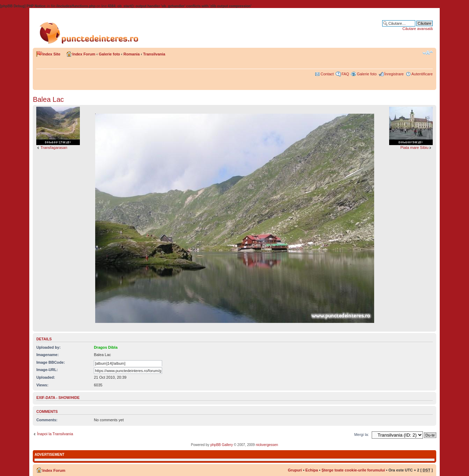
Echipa (312, 470)
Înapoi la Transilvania (55, 434)
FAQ (345, 74)
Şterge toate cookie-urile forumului (353, 470)
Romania (131, 54)
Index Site (51, 54)
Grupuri (295, 470)
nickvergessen (267, 445)
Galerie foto (109, 54)
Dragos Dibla (106, 347)
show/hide (69, 398)
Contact (327, 74)
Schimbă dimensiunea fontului (428, 53)
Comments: (47, 420)
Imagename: (47, 355)
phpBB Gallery (221, 445)
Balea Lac (48, 99)
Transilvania (154, 54)
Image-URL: (47, 370)
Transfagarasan (54, 148)
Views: (42, 385)
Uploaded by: (48, 347)
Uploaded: (46, 377)
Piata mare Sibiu (414, 148)
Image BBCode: (51, 362)
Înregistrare (394, 74)
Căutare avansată (418, 29)
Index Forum (84, 54)
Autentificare (422, 74)
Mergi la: (362, 435)
